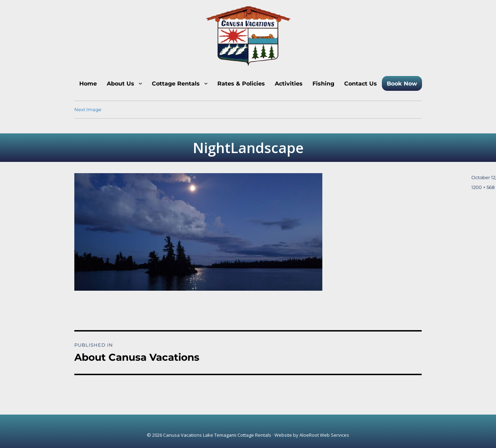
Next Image (88, 109)
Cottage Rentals (176, 84)
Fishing (323, 84)
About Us (120, 84)
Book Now (402, 84)
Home (88, 84)
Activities (289, 84)
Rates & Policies (241, 84)
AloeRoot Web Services (324, 435)
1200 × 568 (483, 187)
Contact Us (361, 84)
